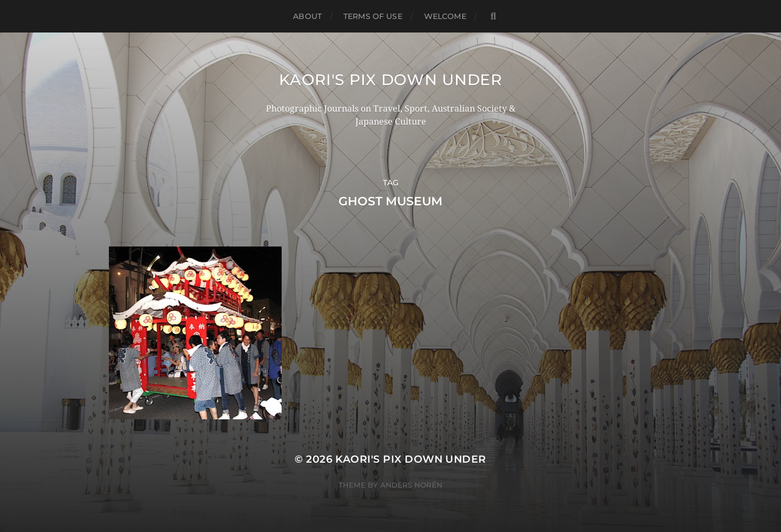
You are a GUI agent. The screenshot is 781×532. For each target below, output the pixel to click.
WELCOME (445, 16)
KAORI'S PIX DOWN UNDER (390, 80)
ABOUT (307, 16)
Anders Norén (411, 485)
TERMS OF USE (373, 16)
